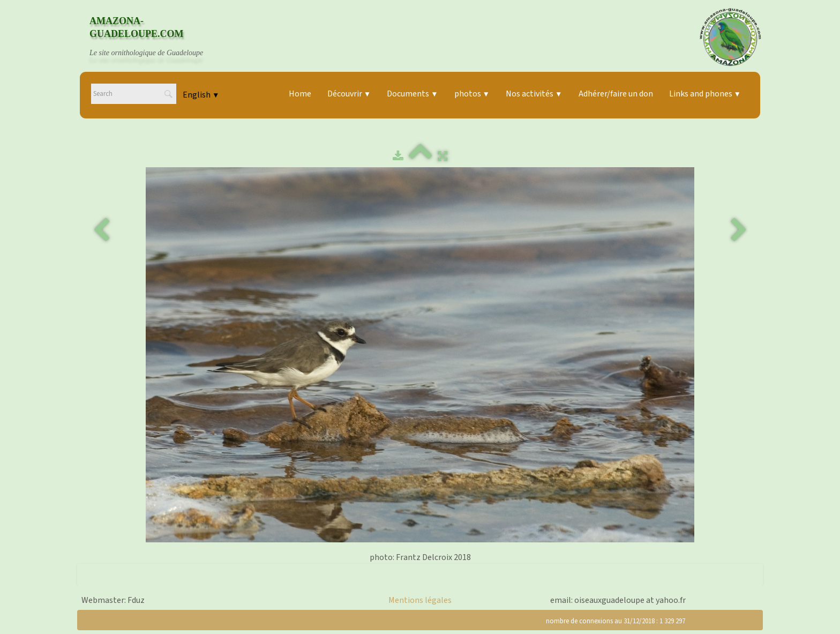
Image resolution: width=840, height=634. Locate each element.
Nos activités (534, 94)
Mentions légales (420, 600)
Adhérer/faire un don (616, 94)
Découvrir (349, 94)
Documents (412, 94)
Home (300, 94)
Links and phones (705, 94)
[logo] (156, 37)
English (201, 95)
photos (472, 94)
